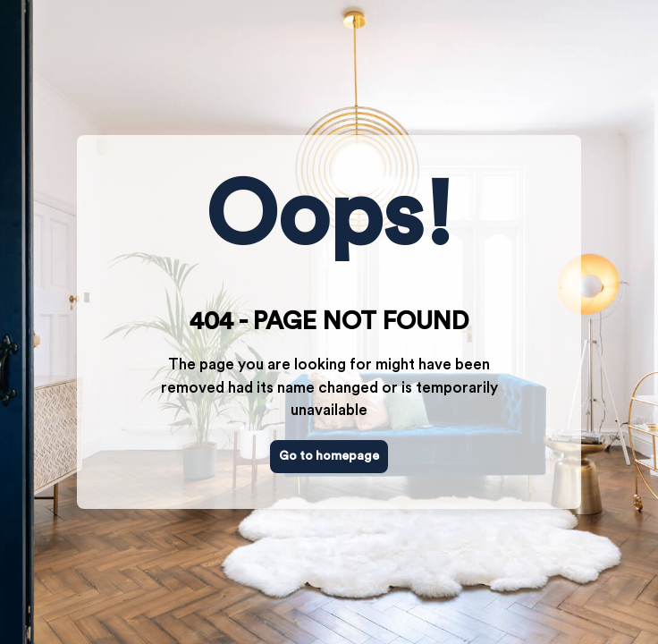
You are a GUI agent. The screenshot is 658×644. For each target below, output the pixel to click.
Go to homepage (329, 456)
